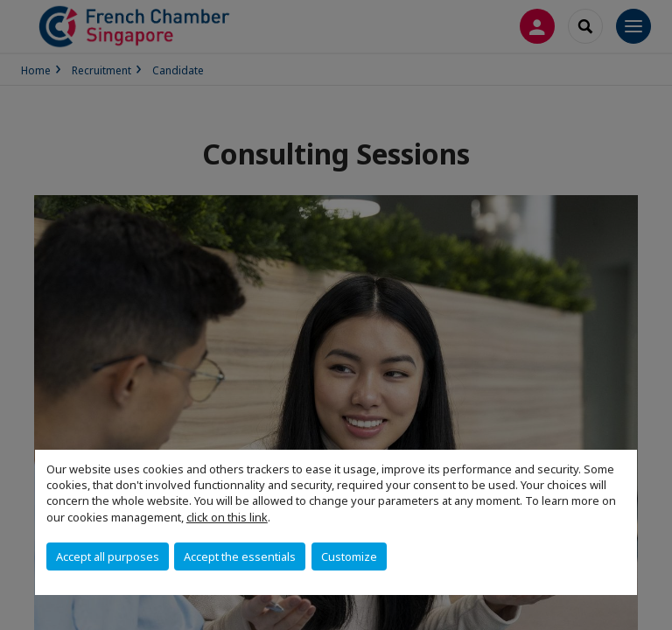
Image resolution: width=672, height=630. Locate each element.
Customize (349, 556)
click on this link (227, 517)
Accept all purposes (108, 556)
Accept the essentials (240, 556)
